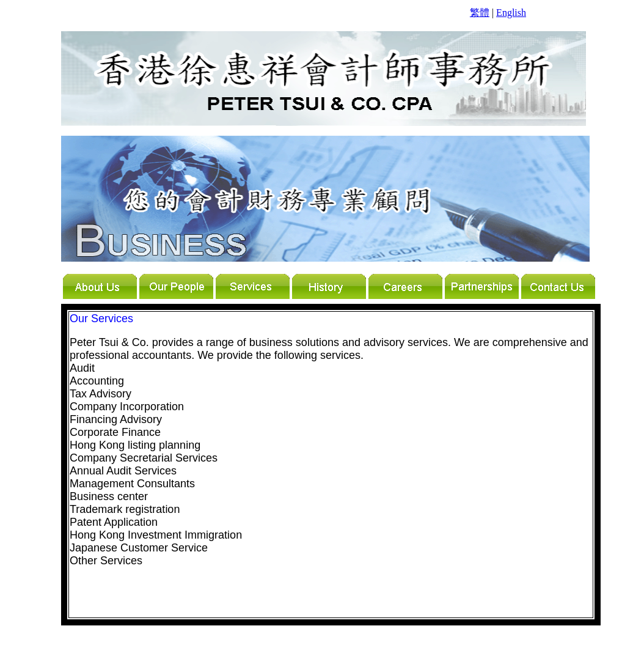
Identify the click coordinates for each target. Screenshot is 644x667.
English (511, 13)
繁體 (480, 13)
